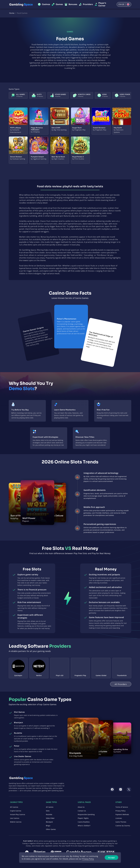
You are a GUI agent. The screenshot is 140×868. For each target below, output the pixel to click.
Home (12, 13)
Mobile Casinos (16, 822)
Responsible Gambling (86, 814)
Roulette (49, 814)
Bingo (48, 826)
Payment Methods (122, 814)
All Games (50, 807)
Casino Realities (84, 822)
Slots (48, 811)
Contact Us (82, 811)
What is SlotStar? (84, 826)
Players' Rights (83, 818)
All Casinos (14, 807)
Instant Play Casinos (18, 814)
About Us (81, 807)
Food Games (22, 13)
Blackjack (49, 822)
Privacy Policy (120, 811)
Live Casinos (15, 818)
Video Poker (50, 818)
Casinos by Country (123, 826)
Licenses (119, 818)
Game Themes (121, 822)
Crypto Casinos (16, 811)
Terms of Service (122, 807)
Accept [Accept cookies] (111, 858)
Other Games (51, 829)
